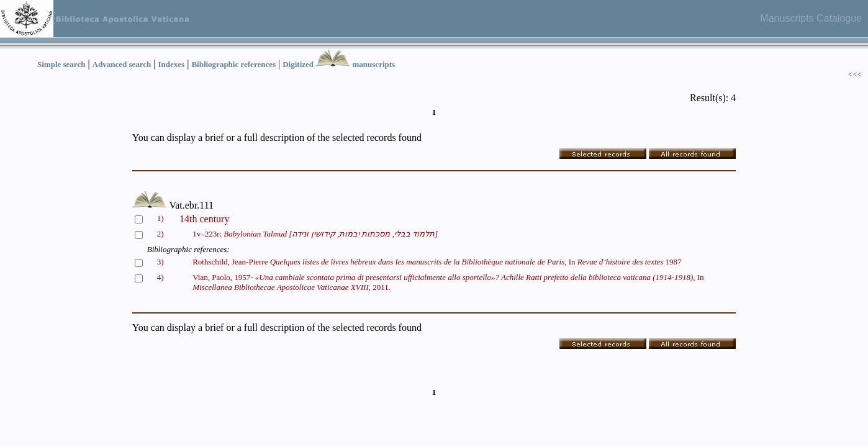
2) (160, 234)
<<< (855, 74)
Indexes (172, 64)
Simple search (61, 64)
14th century (204, 219)
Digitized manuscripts (339, 64)
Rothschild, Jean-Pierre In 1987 (437, 262)
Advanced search (122, 64)
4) (160, 277)
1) (160, 218)
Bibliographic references (233, 64)
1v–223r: (315, 234)
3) (160, 262)
